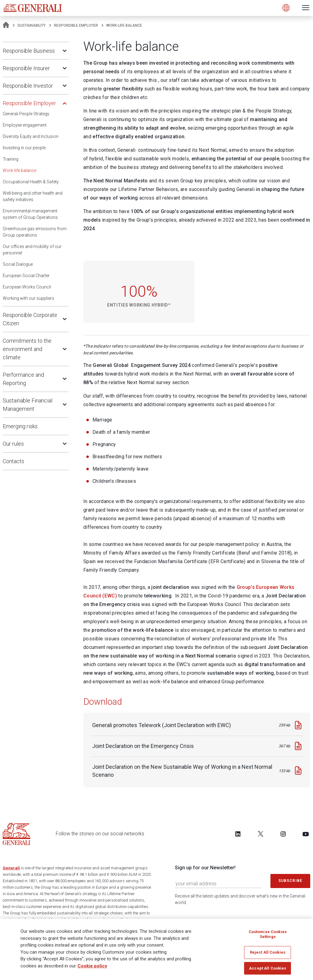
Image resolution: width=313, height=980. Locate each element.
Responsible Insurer (26, 68)
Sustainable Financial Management (28, 405)
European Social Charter (26, 276)
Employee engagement (25, 125)
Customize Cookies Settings (268, 935)
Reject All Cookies (268, 953)
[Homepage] (6, 25)
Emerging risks (20, 426)
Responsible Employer (76, 25)
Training (11, 159)
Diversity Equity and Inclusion (31, 136)
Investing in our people (24, 148)
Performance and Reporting (23, 379)
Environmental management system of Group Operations (30, 214)
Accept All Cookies (268, 969)
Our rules (13, 444)
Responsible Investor (28, 86)
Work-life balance (19, 170)
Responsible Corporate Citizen (30, 319)
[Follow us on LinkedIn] (238, 834)
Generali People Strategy (26, 114)
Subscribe (290, 881)
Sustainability (32, 25)
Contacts (13, 461)
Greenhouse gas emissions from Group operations (35, 232)
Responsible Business (29, 51)
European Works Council (27, 287)
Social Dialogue (18, 264)
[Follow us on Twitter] (261, 834)
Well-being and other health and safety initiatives (33, 196)
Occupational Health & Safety (31, 182)
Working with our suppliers (28, 298)
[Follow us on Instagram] (283, 834)
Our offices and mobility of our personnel (32, 250)
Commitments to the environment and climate (27, 349)
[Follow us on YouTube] (306, 834)
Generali (11, 868)
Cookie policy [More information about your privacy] (92, 966)
